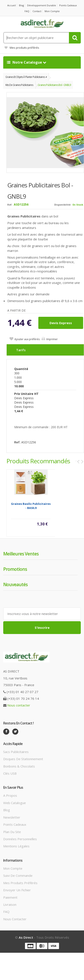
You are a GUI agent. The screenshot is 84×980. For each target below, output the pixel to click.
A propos (10, 795)
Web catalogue (15, 803)
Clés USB (10, 773)
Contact (37, 11)
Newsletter (12, 817)
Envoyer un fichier (17, 890)
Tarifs (21, 350)
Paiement (10, 897)
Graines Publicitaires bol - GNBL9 (54, 85)
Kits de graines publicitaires (19, 85)
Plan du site (12, 832)
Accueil (12, 5)
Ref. (10, 205)
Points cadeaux (68, 5)
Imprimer (52, 339)
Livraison (10, 904)
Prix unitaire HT (26, 394)
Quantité (21, 369)
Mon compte (52, 11)
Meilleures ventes (21, 554)
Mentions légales (16, 846)
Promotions (15, 569)
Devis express (61, 323)
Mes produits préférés (22, 48)
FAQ (27, 11)
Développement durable (42, 5)
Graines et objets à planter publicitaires (25, 77)
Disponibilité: (63, 205)
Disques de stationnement (23, 759)
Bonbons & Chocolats (19, 766)
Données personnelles (20, 839)
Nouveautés (15, 584)
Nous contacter (19, 705)
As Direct (26, 937)
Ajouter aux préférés (27, 339)
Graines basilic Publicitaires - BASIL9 (31, 506)
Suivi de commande (18, 875)
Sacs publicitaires (16, 752)
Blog (21, 5)
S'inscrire (42, 628)
